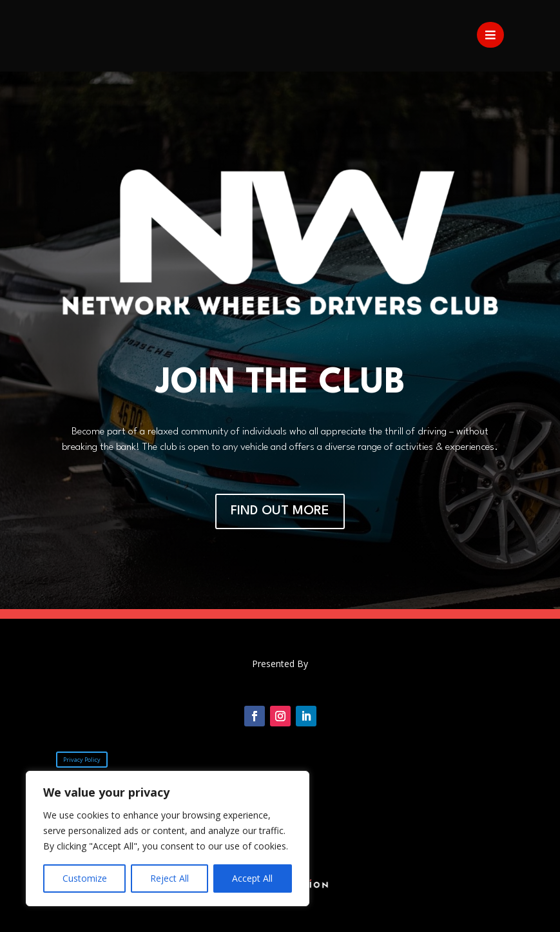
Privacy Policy (82, 760)
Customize (85, 878)
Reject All (169, 878)
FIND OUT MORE (280, 511)
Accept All (252, 878)
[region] (168, 839)
